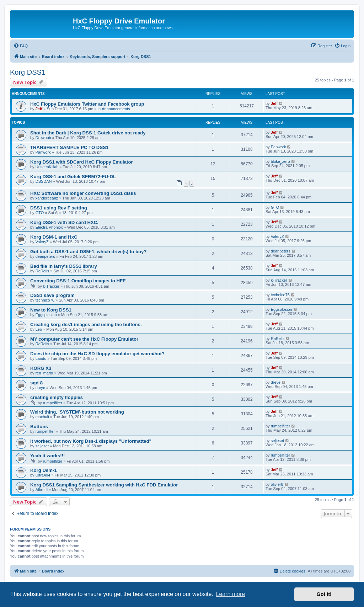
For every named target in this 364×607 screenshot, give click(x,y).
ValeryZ (42, 242)
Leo (39, 329)
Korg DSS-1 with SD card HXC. (64, 222)
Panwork (43, 152)
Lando (41, 358)
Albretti (42, 490)
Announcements (116, 109)
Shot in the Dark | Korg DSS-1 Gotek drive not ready (88, 133)
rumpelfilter (53, 403)
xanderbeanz (47, 198)
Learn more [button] (230, 594)
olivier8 (277, 484)
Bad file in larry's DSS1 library (64, 266)
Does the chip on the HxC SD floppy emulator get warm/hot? (97, 354)
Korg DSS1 (28, 72)
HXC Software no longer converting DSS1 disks (83, 193)
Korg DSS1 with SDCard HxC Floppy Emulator (82, 162)
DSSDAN (44, 181)
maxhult (42, 417)
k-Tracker (51, 286)
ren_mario (44, 373)
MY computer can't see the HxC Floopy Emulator (84, 339)
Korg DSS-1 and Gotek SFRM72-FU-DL (73, 177)
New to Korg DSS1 (51, 310)
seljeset (42, 446)
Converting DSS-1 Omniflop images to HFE (78, 281)
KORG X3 (41, 368)
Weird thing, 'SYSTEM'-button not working (77, 412)
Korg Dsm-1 (44, 470)
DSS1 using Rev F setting (59, 208)
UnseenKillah (47, 167)
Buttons (39, 427)
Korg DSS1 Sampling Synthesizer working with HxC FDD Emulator (104, 485)
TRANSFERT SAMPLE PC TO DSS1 (69, 147)
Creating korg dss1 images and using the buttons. (86, 324)
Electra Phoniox (49, 227)
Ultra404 (43, 475)
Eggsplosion (46, 315)
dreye (41, 388)
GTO (40, 213)
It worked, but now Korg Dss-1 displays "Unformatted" (91, 441)
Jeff (39, 109)
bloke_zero (280, 161)
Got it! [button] (324, 594)
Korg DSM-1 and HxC (54, 237)
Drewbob (43, 138)
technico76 (45, 300)
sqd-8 (36, 383)
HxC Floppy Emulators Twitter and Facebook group (87, 104)
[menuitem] (21, 46)
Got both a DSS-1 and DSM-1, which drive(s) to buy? (89, 252)
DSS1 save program (52, 295)
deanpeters (45, 256)
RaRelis (42, 271)
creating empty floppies (57, 397)
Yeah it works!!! (47, 456)
